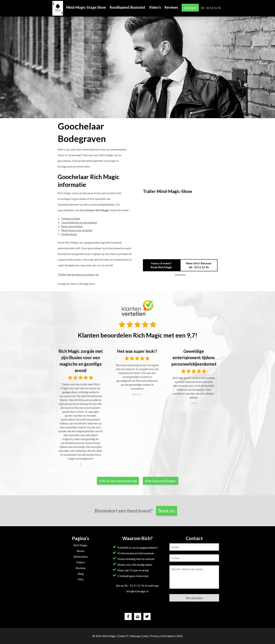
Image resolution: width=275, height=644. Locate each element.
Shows (81, 551)
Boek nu (167, 511)
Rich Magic (81, 545)
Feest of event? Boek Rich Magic (161, 265)
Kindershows (69, 234)
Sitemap (135, 636)
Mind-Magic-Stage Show (86, 7)
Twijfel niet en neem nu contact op (78, 274)
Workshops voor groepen (77, 230)
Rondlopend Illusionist (127, 7)
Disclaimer (168, 636)
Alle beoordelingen (161, 481)
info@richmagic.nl (137, 591)
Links (145, 636)
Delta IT (123, 636)
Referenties (81, 557)
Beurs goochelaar (72, 226)
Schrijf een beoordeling (118, 481)
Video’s (155, 7)
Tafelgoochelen (71, 218)
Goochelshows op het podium (79, 222)
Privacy (155, 636)
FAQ (81, 579)
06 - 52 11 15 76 (211, 8)
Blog (81, 574)
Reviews (171, 7)
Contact (190, 8)
